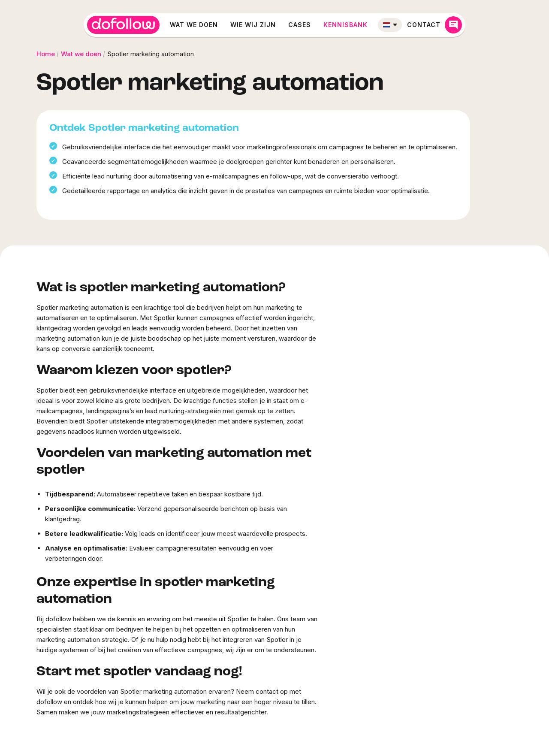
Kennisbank (345, 25)
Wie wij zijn (253, 25)
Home (46, 54)
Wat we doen (194, 25)
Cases (300, 25)
